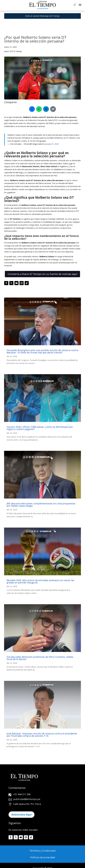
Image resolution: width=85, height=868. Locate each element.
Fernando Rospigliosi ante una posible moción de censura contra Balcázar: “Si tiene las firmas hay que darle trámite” (42, 351)
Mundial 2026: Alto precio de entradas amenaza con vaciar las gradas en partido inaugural (40, 581)
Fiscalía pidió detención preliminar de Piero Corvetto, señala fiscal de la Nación (40, 658)
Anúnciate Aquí (22, 815)
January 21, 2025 (52, 144)
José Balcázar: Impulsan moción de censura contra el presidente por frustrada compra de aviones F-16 (42, 735)
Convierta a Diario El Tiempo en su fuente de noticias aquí (42, 274)
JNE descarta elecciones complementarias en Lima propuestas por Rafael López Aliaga (41, 505)
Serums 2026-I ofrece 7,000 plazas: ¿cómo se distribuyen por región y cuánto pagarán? (40, 428)
